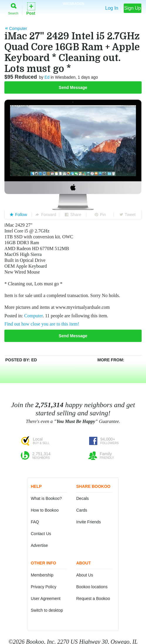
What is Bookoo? (46, 498)
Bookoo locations (92, 587)
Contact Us (41, 534)
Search (13, 8)
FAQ (35, 522)
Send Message (73, 87)
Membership (42, 575)
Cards (82, 510)
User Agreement (46, 599)
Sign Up (133, 8)
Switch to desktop (47, 610)
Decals (83, 498)
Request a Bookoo (93, 599)
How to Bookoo (45, 510)
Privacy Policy (44, 587)
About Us (85, 575)
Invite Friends (89, 522)
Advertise (39, 545)
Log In (112, 8)
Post (31, 8)
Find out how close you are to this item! (42, 324)
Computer (34, 316)
